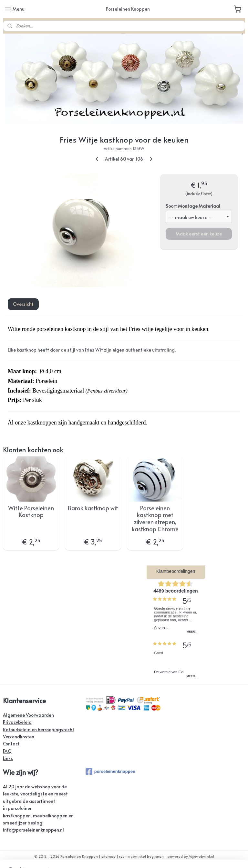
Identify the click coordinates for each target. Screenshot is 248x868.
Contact (11, 744)
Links (8, 758)
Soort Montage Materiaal (193, 206)
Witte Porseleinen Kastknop (31, 511)
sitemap (108, 856)
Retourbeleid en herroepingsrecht (39, 729)
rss (122, 856)
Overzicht (23, 304)
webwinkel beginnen (146, 856)
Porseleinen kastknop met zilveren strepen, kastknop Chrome (155, 518)
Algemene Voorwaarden (28, 715)
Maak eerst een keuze (199, 234)
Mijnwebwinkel (201, 856)
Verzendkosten (19, 737)
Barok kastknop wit (93, 508)
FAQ (7, 751)
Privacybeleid (17, 722)
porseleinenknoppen (110, 772)
